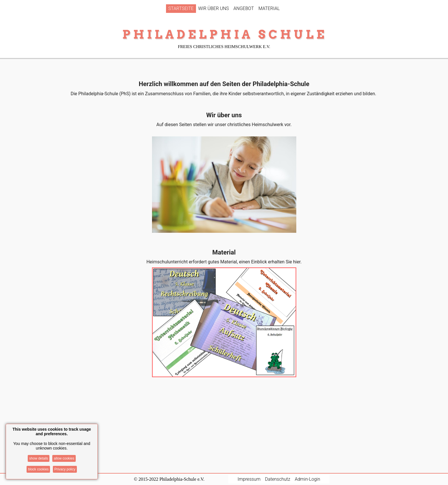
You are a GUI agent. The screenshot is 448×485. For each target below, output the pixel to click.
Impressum (249, 479)
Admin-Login (308, 479)
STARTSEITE (181, 8)
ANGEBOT (244, 8)
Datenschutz (278, 479)
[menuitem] (181, 9)
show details (39, 458)
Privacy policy (65, 469)
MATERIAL (269, 8)
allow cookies (64, 458)
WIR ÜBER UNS (214, 8)
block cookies (38, 469)
